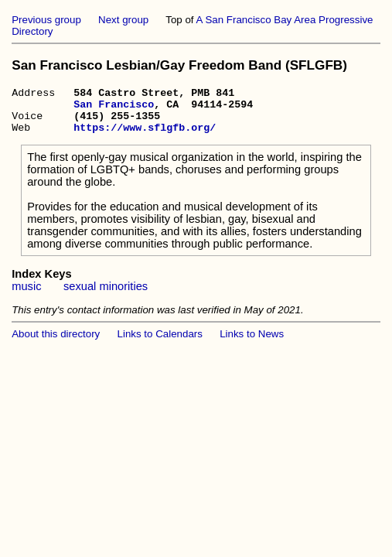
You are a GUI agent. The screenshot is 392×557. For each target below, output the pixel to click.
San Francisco (114, 108)
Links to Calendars (160, 343)
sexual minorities (106, 296)
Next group (123, 20)
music (26, 296)
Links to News (252, 343)
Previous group (46, 20)
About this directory (56, 343)
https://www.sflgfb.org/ (145, 136)
